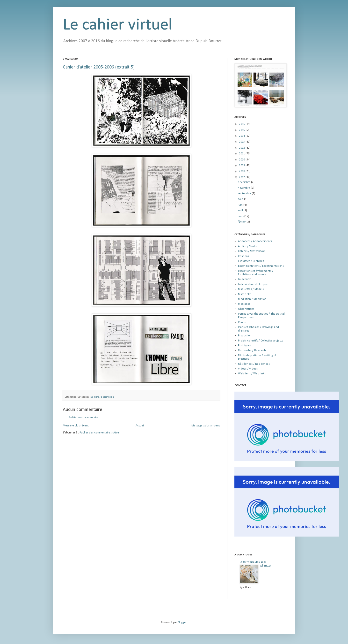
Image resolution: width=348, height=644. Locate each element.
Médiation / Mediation (252, 299)
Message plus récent (76, 426)
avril (241, 211)
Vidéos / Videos (248, 369)
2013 (242, 142)
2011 (242, 154)
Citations (243, 256)
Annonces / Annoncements (255, 241)
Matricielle (245, 294)
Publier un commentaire (84, 417)
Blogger (182, 622)
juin (241, 205)
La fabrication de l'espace (254, 284)
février (242, 222)
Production (245, 336)
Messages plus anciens (206, 426)
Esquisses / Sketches (251, 261)
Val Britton (265, 566)
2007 (242, 177)
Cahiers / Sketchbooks (103, 397)
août (241, 199)
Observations (246, 309)
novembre (244, 188)
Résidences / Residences (254, 364)
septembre (245, 194)
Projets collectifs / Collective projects (261, 341)
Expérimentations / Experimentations (261, 266)
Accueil (140, 426)
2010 (242, 160)
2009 (242, 166)
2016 (242, 124)
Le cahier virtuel (118, 25)
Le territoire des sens (253, 562)
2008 (242, 171)
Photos (242, 322)
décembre (244, 182)
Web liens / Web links (252, 374)
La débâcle (245, 279)
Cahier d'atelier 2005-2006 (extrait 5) (99, 67)
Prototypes (244, 346)
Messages (244, 304)
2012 (242, 148)
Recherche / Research (252, 350)
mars (241, 216)
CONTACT (240, 386)
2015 (242, 130)
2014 (242, 136)
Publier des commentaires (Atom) (100, 433)
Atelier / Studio (247, 246)
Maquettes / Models (251, 289)
